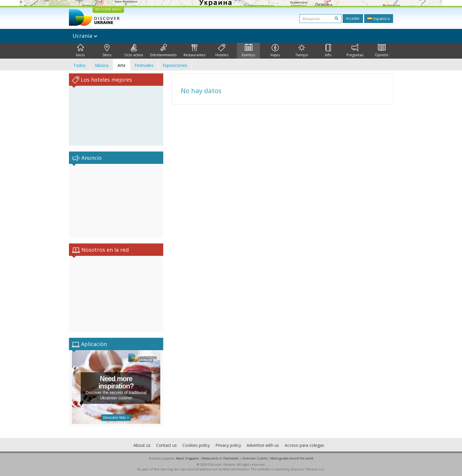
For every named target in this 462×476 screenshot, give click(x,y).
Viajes (275, 51)
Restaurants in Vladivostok (220, 458)
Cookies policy (196, 445)
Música (102, 65)
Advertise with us (263, 445)
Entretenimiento (164, 51)
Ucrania (85, 36)
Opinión (382, 51)
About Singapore (187, 458)
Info (328, 51)
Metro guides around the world (292, 458)
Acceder (353, 18)
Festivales (144, 65)
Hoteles (222, 51)
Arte (122, 65)
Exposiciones (175, 65)
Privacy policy (228, 445)
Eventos (248, 51)
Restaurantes (194, 51)
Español (379, 19)
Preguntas (355, 51)
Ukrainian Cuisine (254, 458)
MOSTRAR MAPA (108, 9)
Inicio (80, 51)
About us (142, 445)
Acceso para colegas (304, 445)
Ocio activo (134, 51)
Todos (80, 65)
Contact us (166, 445)
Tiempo (302, 51)
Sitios (107, 51)
